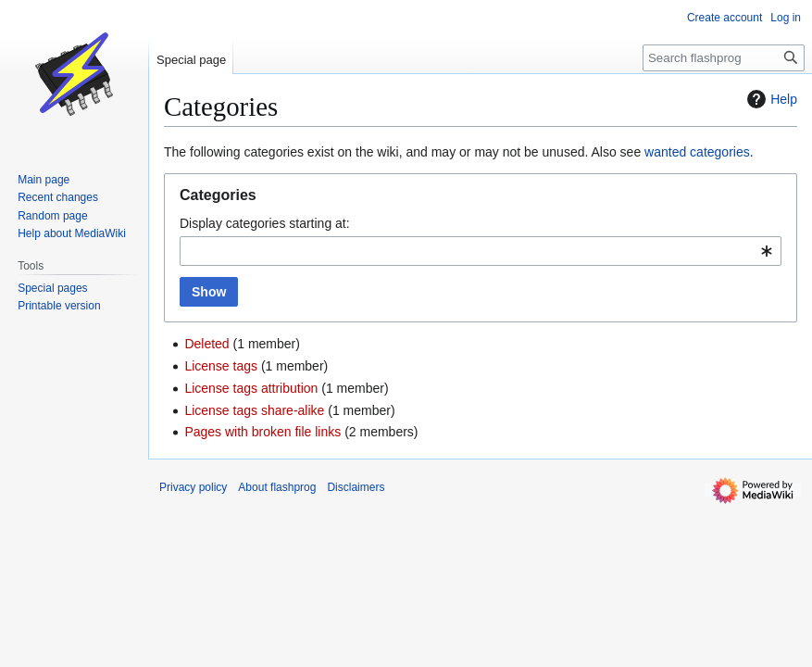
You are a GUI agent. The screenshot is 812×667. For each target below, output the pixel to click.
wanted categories (697, 152)
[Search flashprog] (724, 58)
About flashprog (277, 487)
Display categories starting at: (265, 223)
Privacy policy (193, 487)
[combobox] (481, 251)
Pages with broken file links (262, 432)
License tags (221, 366)
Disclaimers (356, 487)
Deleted (206, 344)
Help (770, 99)
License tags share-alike (254, 410)
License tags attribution (251, 388)
